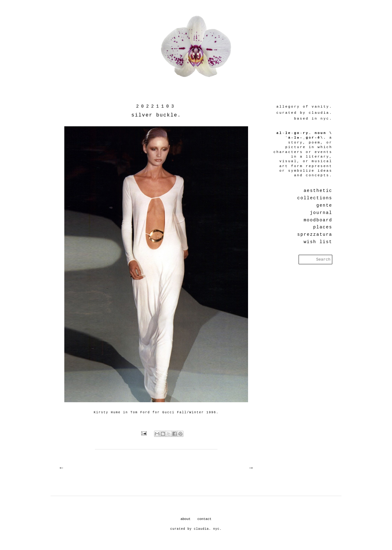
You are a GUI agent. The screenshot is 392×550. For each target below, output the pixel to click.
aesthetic (318, 191)
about (185, 519)
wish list (318, 242)
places (323, 227)
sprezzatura (315, 235)
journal (321, 213)
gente (324, 205)
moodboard (318, 220)
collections (315, 198)
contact (204, 519)
